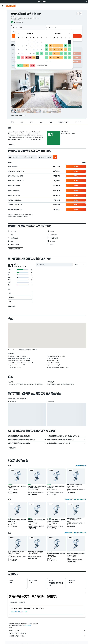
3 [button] (38, 42)
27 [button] (23, 57)
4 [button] (41, 42)
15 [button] (30, 50)
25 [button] (41, 53)
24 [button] (38, 53)
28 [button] (26, 57)
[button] (86, 2)
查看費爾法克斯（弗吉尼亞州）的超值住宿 (75, 499)
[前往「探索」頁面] (3, 25)
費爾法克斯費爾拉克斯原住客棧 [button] (74, 485)
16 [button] (34, 50)
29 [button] (30, 57)
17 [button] (38, 50)
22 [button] (30, 53)
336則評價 (20, 22)
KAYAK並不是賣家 (47, 630)
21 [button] (26, 53)
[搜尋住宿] (3, 14)
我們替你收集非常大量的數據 (47, 633)
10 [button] (38, 46)
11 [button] (41, 46)
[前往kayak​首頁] (11, 6)
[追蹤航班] (3, 29)
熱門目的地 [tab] (22, 602)
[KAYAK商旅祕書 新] (3, 32)
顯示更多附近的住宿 (81, 465)
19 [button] (19, 53)
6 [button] (23, 46)
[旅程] (3, 36)
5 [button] (19, 46)
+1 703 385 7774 (16, 20)
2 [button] (34, 42)
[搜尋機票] (3, 11)
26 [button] (19, 57)
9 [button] (34, 46)
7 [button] (26, 46)
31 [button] (38, 57)
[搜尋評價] (56, 265)
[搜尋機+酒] (3, 21)
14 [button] (26, 50)
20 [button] (23, 53)
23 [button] (34, 53)
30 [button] (34, 57)
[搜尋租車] (3, 17)
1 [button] (30, 42)
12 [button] (19, 50)
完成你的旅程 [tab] (14, 602)
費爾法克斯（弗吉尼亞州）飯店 (19, 612)
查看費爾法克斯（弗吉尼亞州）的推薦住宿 (75, 533)
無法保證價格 (28, 626)
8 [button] (30, 46)
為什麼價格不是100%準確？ (47, 636)
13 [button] (23, 50)
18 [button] (41, 50)
